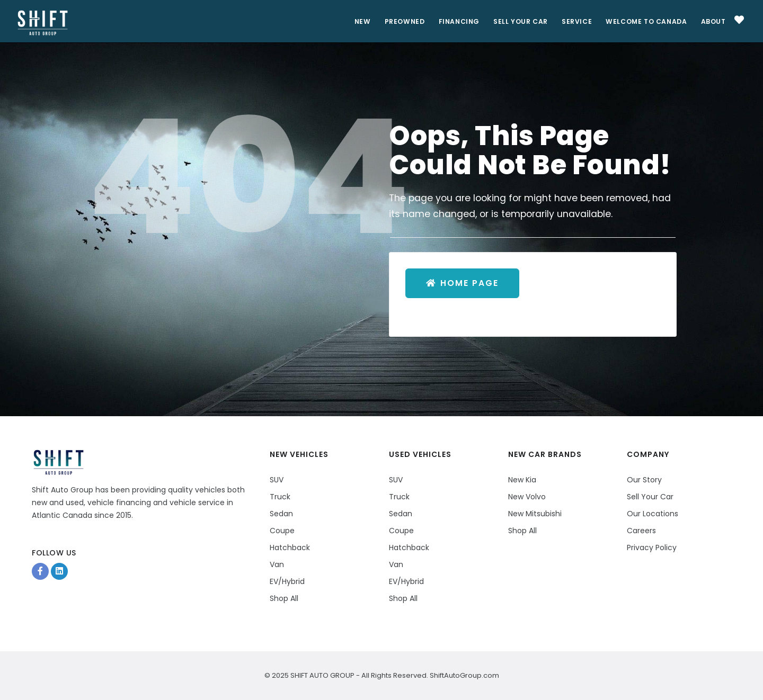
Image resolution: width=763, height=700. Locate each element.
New (351, 21)
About (712, 21)
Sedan (281, 514)
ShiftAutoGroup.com (464, 675)
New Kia (522, 480)
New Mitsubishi (535, 514)
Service (573, 21)
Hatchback (290, 548)
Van (277, 564)
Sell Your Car (514, 21)
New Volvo (527, 497)
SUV (277, 480)
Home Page (463, 284)
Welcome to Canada (644, 21)
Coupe (282, 531)
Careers (641, 531)
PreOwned (394, 21)
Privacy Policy (652, 548)
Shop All (284, 598)
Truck (280, 497)
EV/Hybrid (287, 581)
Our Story (644, 480)
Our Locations (653, 514)
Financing (450, 21)
